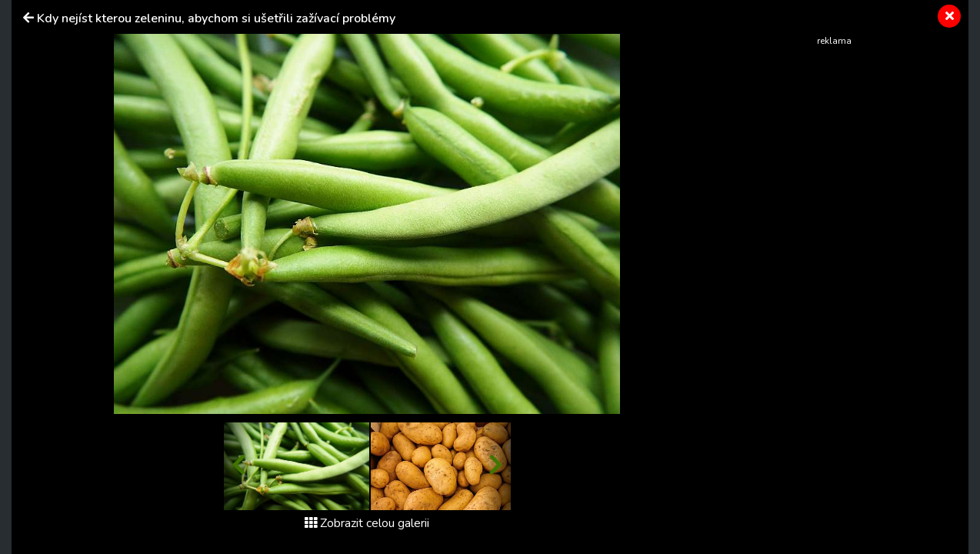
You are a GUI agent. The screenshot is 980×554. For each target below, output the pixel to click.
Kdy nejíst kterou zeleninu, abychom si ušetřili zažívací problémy (216, 18)
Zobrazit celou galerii (367, 523)
